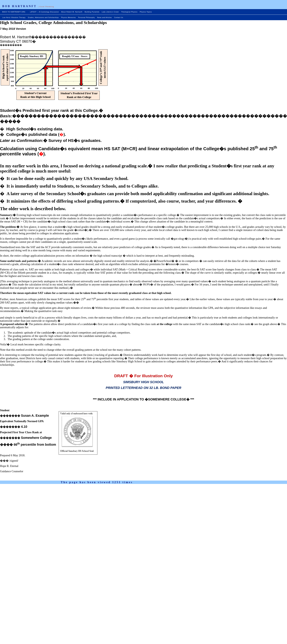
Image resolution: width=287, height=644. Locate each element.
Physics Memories (68, 18)
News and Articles (105, 18)
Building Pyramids (92, 12)
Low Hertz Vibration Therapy (14, 18)
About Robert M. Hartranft (72, 12)
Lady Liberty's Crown (110, 12)
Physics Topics (146, 12)
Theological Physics (129, 12)
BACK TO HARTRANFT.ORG (14, 12)
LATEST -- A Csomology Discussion (44, 12)
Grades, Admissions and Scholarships (43, 18)
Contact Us (119, 18)
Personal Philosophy (86, 18)
